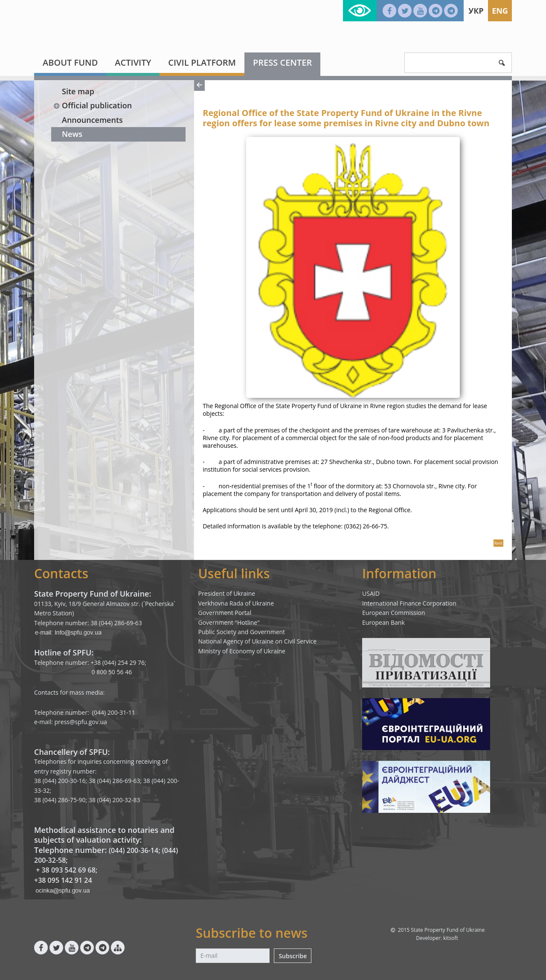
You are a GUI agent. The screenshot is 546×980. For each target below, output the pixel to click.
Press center (282, 62)
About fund (70, 62)
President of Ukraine (227, 593)
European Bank (383, 622)
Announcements (92, 120)
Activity (133, 62)
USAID (371, 593)
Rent (498, 543)
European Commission (394, 613)
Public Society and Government (242, 632)
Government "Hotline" (229, 622)
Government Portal (225, 613)
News (72, 134)
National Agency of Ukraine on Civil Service (258, 641)
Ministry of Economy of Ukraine (242, 651)
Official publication (92, 105)
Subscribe (293, 956)
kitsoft (451, 938)
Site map (78, 91)
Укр (476, 11)
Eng (500, 11)
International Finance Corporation (409, 603)
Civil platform (202, 62)
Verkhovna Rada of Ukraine (236, 603)
